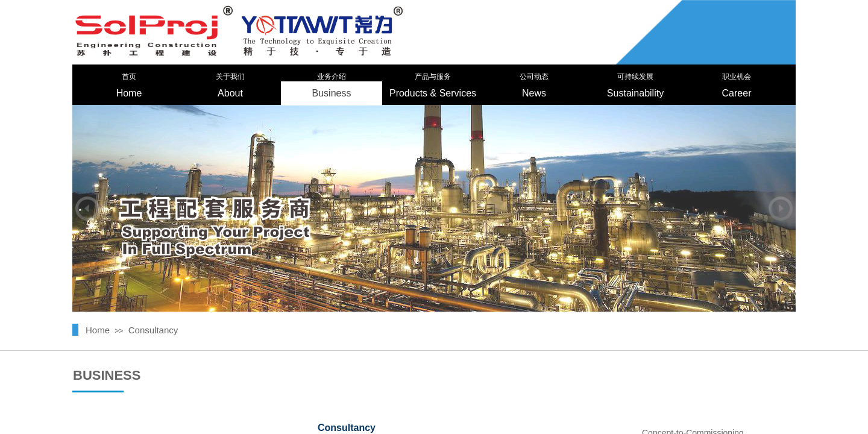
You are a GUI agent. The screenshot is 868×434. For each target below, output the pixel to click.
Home (129, 93)
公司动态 (534, 77)
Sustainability (635, 93)
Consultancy (153, 330)
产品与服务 (433, 77)
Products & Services (433, 93)
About (230, 93)
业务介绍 (332, 77)
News (534, 93)
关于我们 (230, 77)
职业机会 (737, 77)
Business (332, 93)
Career (737, 93)
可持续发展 (635, 77)
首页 (129, 77)
